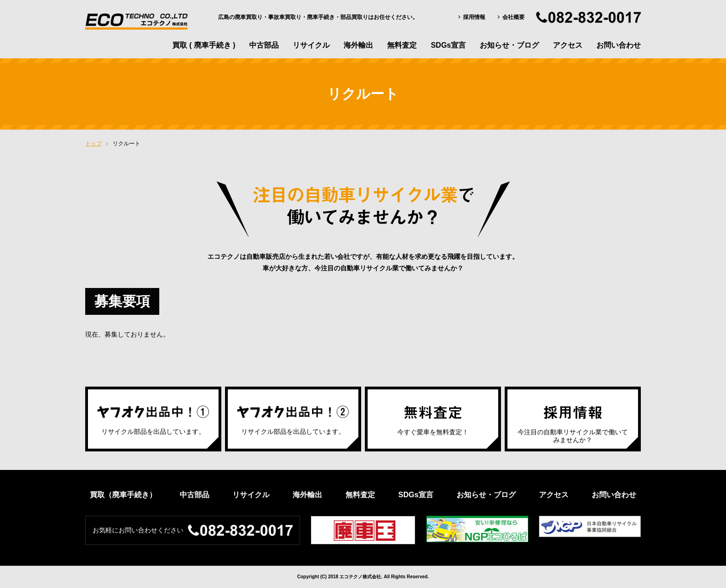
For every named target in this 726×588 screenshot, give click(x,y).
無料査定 (402, 45)
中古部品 (264, 45)
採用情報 (474, 17)
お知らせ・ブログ (509, 45)
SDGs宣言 (448, 45)
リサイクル (311, 45)
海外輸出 (358, 45)
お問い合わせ (619, 45)
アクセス (568, 45)
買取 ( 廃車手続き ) (204, 45)
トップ (94, 144)
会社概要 (513, 17)
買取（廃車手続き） (123, 495)
